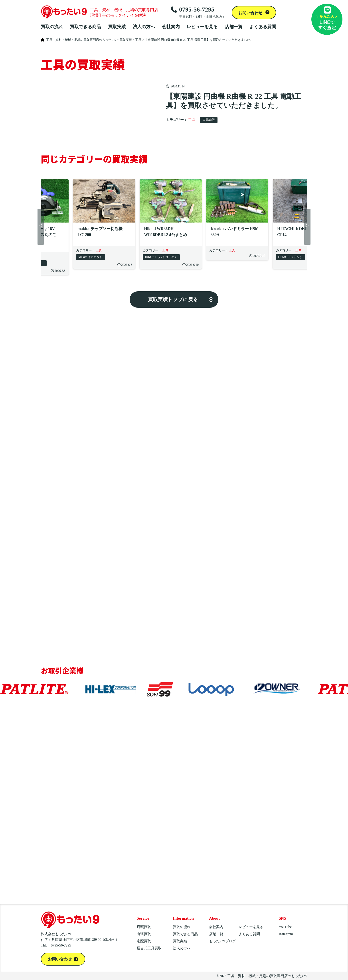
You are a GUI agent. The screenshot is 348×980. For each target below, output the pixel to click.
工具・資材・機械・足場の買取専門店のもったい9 (267, 976)
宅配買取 (144, 941)
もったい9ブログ (222, 941)
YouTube (285, 927)
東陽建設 (209, 120)
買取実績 (117, 27)
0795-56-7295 (198, 12)
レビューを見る (202, 27)
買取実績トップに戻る (173, 299)
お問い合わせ (251, 13)
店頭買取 (144, 927)
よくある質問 (263, 27)
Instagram (286, 934)
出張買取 (144, 934)
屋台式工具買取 (149, 948)
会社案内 (171, 27)
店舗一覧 (234, 27)
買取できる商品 (85, 27)
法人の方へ (144, 27)
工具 (192, 120)
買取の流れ (52, 27)
